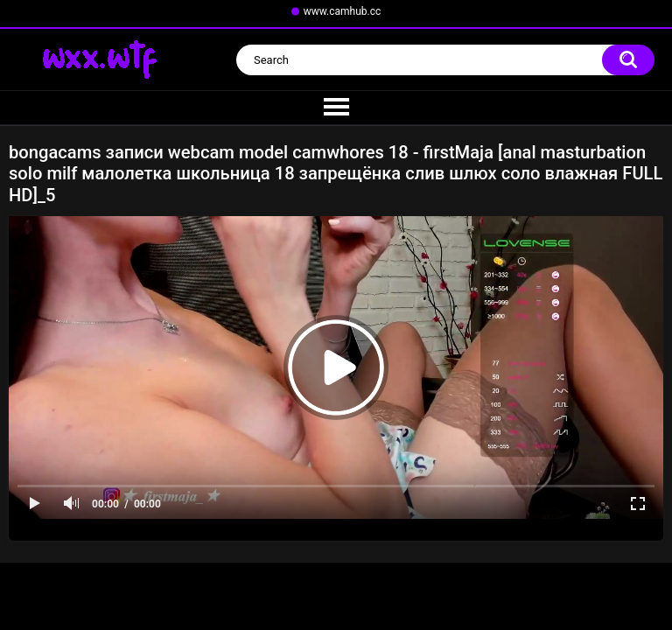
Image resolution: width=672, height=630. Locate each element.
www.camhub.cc (343, 11)
